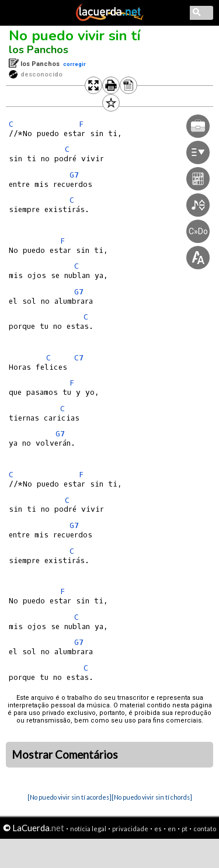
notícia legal (88, 829)
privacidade (130, 829)
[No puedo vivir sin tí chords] (152, 797)
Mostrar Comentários (65, 755)
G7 (60, 434)
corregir (74, 64)
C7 (79, 358)
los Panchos (39, 50)
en (172, 829)
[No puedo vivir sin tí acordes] (69, 797)
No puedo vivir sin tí (75, 36)
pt (185, 829)
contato (205, 829)
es (158, 829)
